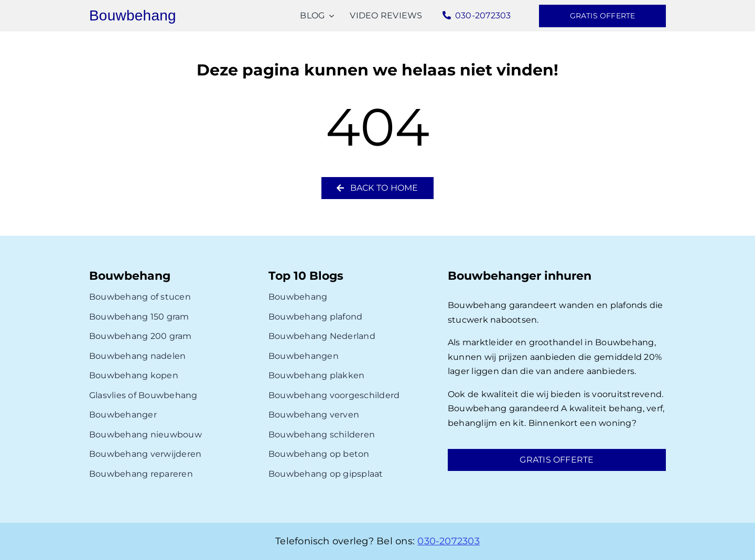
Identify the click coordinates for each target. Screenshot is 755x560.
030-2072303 (449, 541)
